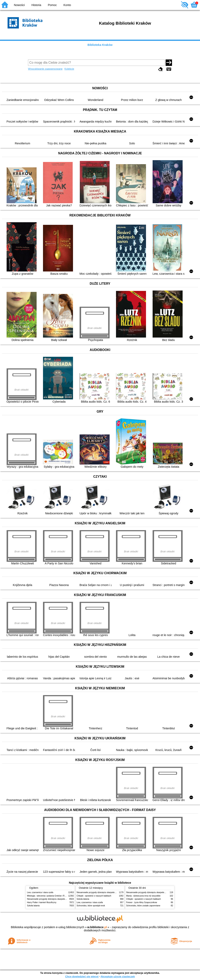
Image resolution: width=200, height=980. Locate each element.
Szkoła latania (33, 906)
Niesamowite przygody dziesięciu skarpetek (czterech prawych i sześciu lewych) (63, 899)
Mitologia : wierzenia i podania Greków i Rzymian (49, 896)
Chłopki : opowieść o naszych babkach (94, 896)
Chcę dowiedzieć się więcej (82, 976)
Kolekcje (69, 69)
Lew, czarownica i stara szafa (40, 892)
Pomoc (52, 5)
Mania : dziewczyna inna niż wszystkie (143, 896)
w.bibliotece (97, 927)
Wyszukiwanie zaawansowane (45, 69)
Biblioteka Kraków (100, 45)
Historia (36, 5)
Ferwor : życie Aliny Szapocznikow (142, 902)
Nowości (19, 5)
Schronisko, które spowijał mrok (91, 906)
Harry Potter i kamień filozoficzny (42, 902)
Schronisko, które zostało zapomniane (143, 906)
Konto (67, 5)
